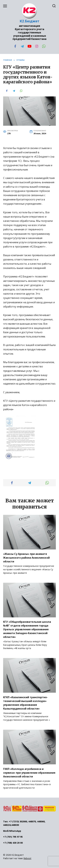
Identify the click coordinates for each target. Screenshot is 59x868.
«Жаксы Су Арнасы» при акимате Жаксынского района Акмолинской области (26, 558)
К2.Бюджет (30, 21)
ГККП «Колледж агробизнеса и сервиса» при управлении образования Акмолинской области (29, 773)
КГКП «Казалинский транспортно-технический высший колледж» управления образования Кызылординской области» (25, 703)
